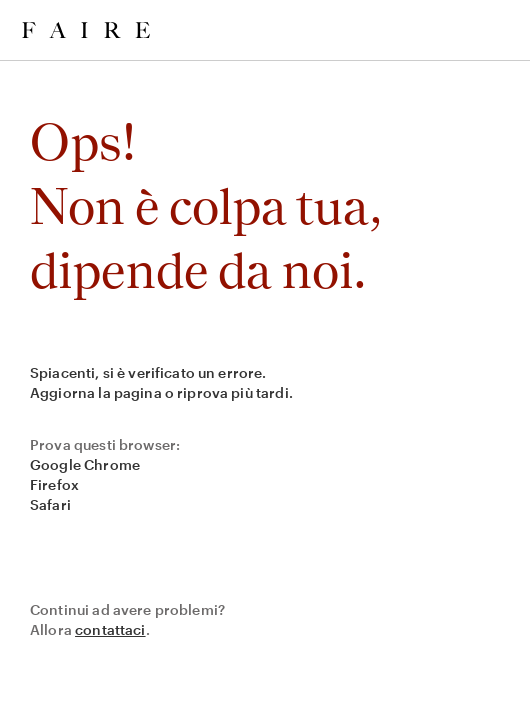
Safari (50, 504)
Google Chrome (85, 464)
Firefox (54, 484)
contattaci (110, 629)
